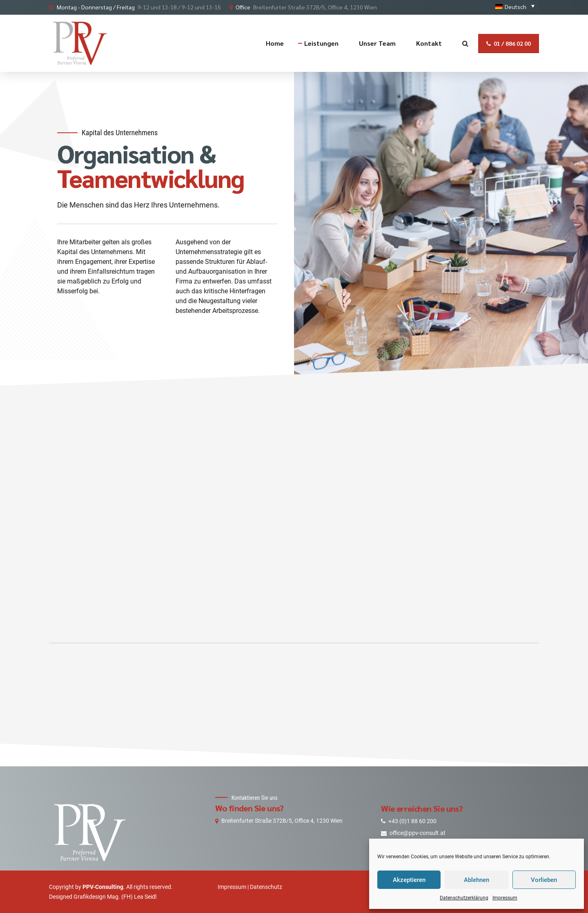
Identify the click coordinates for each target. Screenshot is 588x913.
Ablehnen (477, 880)
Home (275, 43)
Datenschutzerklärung (464, 898)
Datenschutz (266, 887)
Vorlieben (544, 880)
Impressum (505, 898)
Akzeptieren (409, 880)
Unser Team (377, 43)
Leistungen (321, 43)
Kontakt (429, 43)
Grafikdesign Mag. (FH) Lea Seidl (115, 897)
